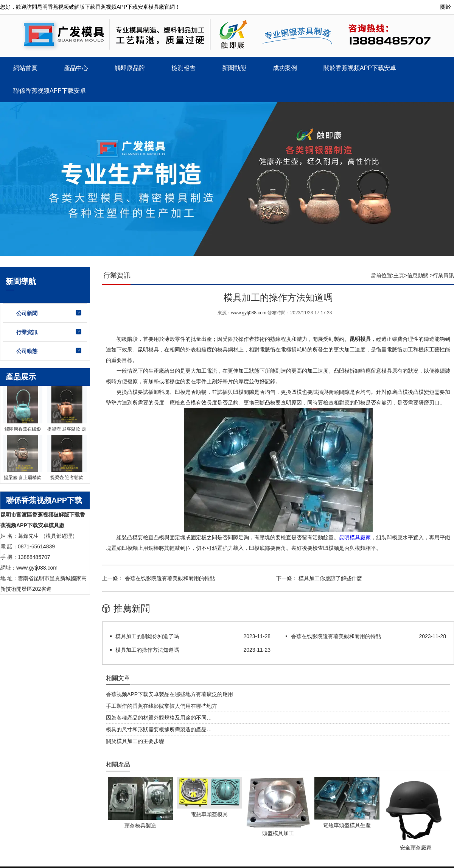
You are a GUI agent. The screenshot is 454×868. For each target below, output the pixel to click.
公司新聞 (27, 313)
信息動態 (418, 275)
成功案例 (285, 68)
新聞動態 (234, 68)
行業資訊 (27, 332)
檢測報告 (183, 68)
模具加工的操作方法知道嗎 (147, 650)
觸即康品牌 (130, 68)
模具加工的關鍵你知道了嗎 (147, 636)
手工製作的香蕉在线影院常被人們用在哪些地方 (162, 706)
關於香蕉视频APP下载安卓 (360, 68)
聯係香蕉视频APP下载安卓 (50, 91)
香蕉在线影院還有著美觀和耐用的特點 (169, 578)
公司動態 (27, 351)
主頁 (399, 275)
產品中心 (76, 68)
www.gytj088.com (249, 313)
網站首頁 (25, 68)
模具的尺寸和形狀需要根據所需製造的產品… (159, 729)
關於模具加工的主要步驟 (135, 741)
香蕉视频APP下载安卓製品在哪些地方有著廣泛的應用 (169, 694)
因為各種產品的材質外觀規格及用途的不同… (159, 718)
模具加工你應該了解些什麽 (330, 578)
